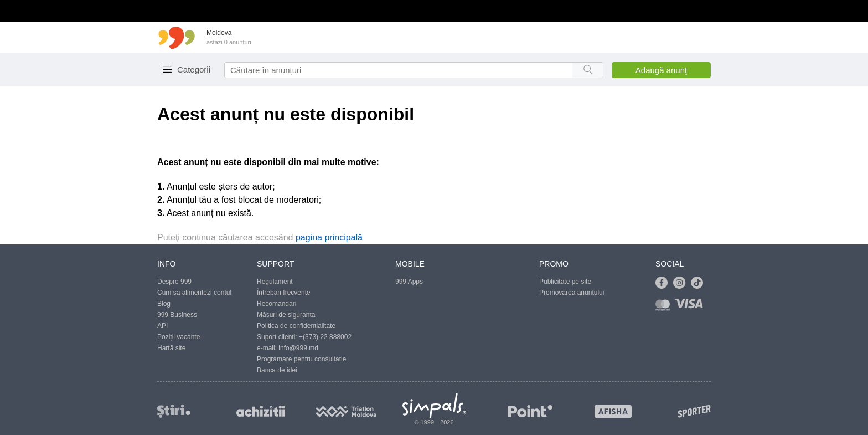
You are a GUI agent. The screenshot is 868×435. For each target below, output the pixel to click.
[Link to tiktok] (700, 283)
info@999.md (298, 348)
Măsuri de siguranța (286, 315)
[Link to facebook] (664, 283)
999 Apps (409, 282)
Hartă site (171, 348)
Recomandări (277, 304)
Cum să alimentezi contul (194, 293)
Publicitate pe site (565, 282)
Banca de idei (277, 370)
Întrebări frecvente (284, 293)
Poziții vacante (179, 337)
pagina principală (329, 237)
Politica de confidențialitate (296, 326)
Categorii (194, 70)
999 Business (177, 315)
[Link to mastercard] (665, 307)
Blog (164, 304)
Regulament (275, 282)
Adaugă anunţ (661, 70)
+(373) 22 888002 (325, 337)
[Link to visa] (691, 307)
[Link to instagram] (682, 283)
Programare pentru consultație (301, 359)
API (162, 326)
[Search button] (588, 70)
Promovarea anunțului (572, 293)
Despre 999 (174, 282)
